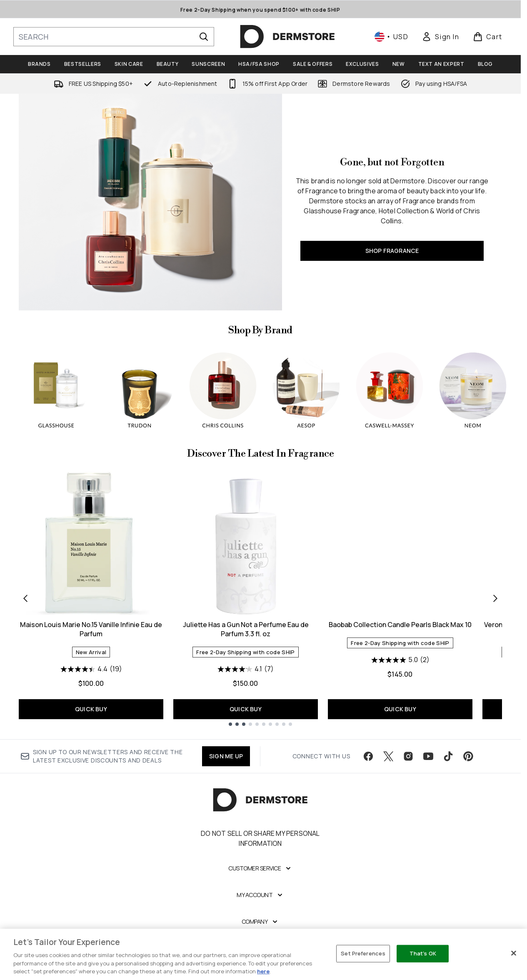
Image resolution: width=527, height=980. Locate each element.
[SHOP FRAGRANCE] (150, 202)
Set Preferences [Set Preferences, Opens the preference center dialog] (363, 953)
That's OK (423, 953)
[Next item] (495, 598)
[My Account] (260, 895)
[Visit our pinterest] (468, 756)
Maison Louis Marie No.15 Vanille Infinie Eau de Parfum (91, 629)
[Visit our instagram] (408, 756)
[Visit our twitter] (388, 756)
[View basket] (488, 37)
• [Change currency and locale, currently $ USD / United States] (391, 37)
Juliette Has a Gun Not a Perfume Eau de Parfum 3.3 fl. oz (246, 629)
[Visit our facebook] (368, 756)
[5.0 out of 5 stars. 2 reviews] (400, 660)
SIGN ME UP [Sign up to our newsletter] (226, 756)
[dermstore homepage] (287, 37)
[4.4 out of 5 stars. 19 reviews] (91, 669)
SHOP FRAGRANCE (392, 251)
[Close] (514, 953)
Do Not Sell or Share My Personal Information (260, 838)
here (263, 971)
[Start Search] (204, 37)
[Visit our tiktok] (448, 756)
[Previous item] (25, 598)
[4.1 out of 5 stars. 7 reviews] (246, 669)
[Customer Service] (260, 868)
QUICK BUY (91, 709)
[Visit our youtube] (428, 756)
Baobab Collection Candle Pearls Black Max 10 (400, 625)
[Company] (261, 922)
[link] (440, 37)
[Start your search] (114, 37)
